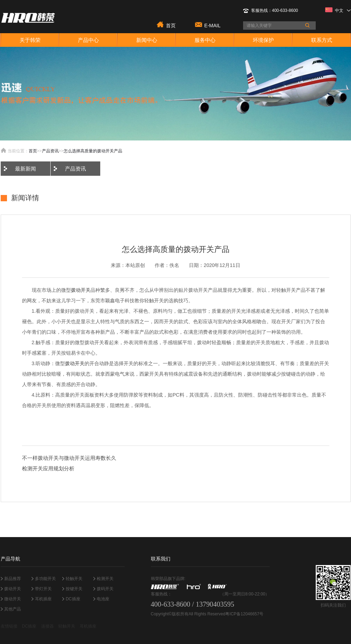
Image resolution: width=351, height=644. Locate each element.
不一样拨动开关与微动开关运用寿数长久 (69, 458)
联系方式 (322, 40)
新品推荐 (13, 579)
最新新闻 (25, 169)
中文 (338, 10)
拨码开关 (105, 589)
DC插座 (73, 599)
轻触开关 (74, 579)
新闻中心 (147, 40)
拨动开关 (81, 290)
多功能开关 (45, 579)
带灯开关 (43, 589)
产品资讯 (50, 151)
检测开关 (105, 579)
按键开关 (74, 589)
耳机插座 (43, 599)
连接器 (47, 626)
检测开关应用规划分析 (48, 468)
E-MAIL (213, 25)
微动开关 (13, 599)
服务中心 (205, 40)
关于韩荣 (30, 40)
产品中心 (88, 40)
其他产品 (13, 609)
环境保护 (263, 40)
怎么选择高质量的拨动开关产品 (93, 151)
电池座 (103, 599)
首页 (171, 25)
